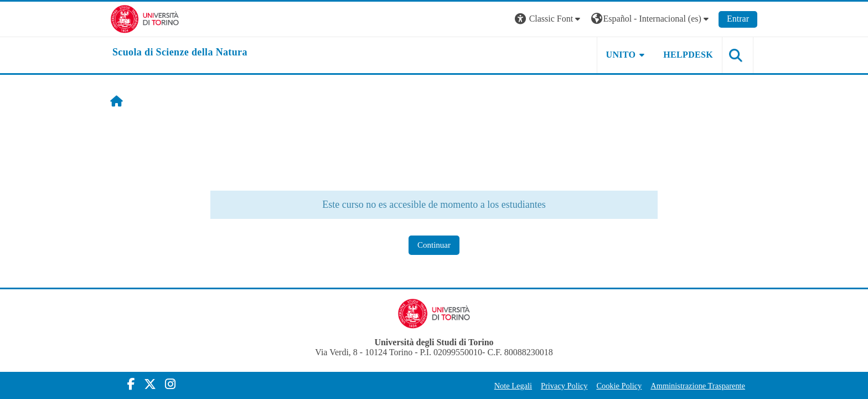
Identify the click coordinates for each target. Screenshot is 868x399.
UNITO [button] (621, 55)
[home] (180, 53)
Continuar (434, 245)
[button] (549, 19)
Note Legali (513, 386)
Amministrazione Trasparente (698, 386)
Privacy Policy (564, 386)
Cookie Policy (619, 386)
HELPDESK (688, 55)
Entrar (738, 19)
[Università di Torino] (145, 18)
